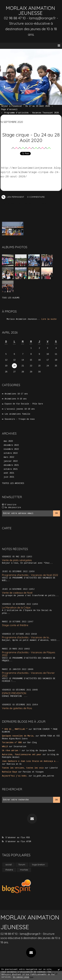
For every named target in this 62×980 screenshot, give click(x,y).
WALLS (5, 747)
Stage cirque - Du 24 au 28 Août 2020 (31, 137)
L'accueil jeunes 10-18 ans (20, 409)
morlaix (24, 870)
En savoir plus (21, 977)
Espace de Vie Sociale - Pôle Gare (24, 404)
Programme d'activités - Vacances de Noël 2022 (30, 575)
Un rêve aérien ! (11, 751)
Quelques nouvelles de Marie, (18, 736)
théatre (9, 870)
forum (22, 864)
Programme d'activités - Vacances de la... (26, 637)
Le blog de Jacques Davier (41, 751)
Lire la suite (49, 319)
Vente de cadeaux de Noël (17, 593)
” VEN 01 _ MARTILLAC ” (15, 729)
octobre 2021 (11, 469)
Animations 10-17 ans (16, 394)
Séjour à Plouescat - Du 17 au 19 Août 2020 (25, 106)
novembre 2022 (11, 449)
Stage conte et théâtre (15, 625)
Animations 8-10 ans (16, 399)
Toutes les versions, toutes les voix (23, 768)
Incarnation (20, 747)
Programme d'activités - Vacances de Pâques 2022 (29, 654)
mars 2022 (9, 457)
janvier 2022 (11, 461)
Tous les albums (11, 298)
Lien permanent (13, 197)
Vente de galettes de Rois (17, 708)
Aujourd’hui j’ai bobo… (15, 776)
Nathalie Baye (10, 772)
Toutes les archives (13, 483)
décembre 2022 (11, 445)
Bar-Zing (32, 743)
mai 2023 (8, 441)
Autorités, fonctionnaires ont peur (22, 755)
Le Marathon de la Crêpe (16, 608)
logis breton (38, 864)
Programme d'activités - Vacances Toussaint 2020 (31, 113)
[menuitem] (27, 106)
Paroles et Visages (33, 772)
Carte (7, 528)
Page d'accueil (9, 110)
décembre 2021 (11, 465)
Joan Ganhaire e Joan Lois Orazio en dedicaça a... (30, 761)
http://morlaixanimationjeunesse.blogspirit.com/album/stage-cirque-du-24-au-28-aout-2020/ (31, 172)
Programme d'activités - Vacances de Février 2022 (28, 674)
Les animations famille (17, 414)
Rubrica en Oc (14, 764)
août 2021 (9, 473)
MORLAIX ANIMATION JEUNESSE (30, 11)
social (9, 864)
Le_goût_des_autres (44, 776)
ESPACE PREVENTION (14, 693)
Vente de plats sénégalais (17, 560)
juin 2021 (9, 477)
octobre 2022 (11, 453)
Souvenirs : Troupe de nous (20, 419)
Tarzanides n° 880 (12, 743)
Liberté (53, 768)
